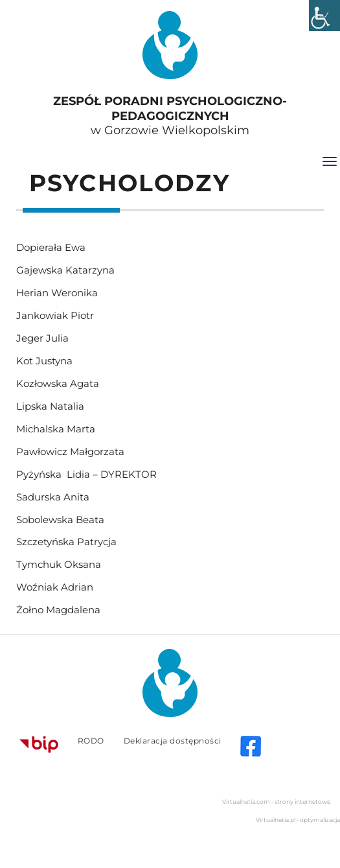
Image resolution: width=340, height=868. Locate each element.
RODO (91, 741)
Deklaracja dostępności (173, 741)
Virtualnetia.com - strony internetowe (276, 802)
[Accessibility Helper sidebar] (324, 16)
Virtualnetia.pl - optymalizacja (298, 820)
